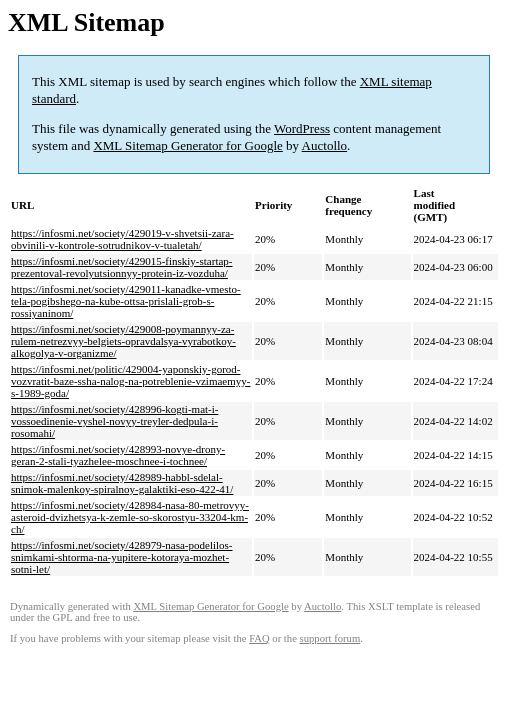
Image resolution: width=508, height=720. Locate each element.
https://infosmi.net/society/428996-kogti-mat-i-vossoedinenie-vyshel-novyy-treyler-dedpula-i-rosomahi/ (114, 421)
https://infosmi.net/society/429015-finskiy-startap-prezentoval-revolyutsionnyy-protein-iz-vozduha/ (122, 267)
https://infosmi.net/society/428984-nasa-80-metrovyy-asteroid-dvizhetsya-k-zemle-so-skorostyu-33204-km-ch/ (130, 517)
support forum (330, 638)
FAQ (259, 638)
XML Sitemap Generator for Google (187, 145)
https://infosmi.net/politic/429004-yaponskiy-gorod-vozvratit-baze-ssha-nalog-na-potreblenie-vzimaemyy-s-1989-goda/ (130, 381)
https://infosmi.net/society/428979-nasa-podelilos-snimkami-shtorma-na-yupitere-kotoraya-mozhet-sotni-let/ (122, 557)
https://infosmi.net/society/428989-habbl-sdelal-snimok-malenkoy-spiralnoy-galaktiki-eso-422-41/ (122, 483)
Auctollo (325, 145)
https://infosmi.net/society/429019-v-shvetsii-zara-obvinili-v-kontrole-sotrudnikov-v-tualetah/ (122, 239)
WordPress (302, 128)
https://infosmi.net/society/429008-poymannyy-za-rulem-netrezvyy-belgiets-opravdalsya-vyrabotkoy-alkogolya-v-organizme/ (123, 341)
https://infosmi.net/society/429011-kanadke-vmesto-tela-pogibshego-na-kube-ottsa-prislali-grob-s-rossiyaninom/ (126, 301)
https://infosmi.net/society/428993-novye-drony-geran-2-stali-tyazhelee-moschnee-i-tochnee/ (118, 455)
